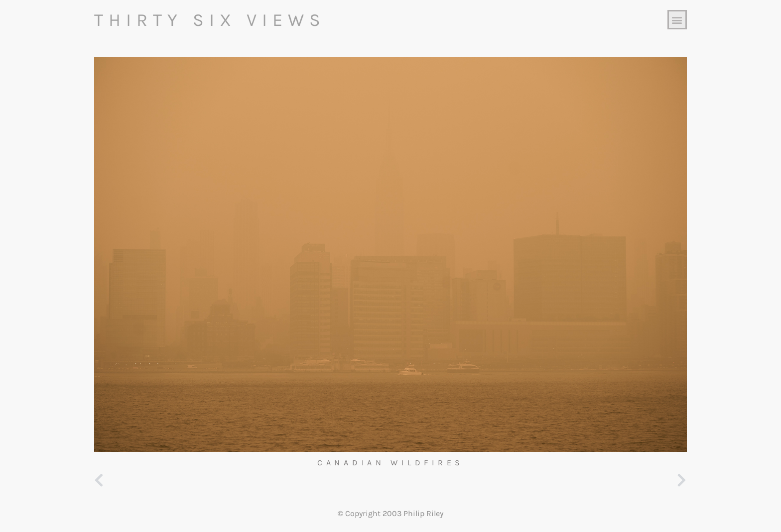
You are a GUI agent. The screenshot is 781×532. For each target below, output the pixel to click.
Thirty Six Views (210, 20)
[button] (677, 20)
